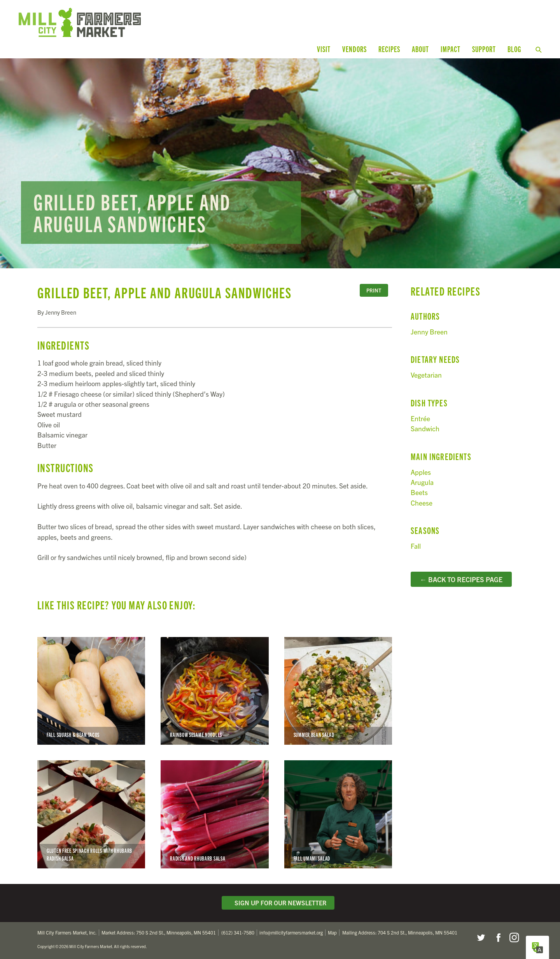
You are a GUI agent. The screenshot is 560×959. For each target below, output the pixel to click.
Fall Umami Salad (338, 814)
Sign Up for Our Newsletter (278, 903)
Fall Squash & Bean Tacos (91, 691)
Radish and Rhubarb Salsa (214, 814)
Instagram (514, 938)
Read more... (280, 163)
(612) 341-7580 (238, 932)
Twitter (481, 938)
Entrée (420, 418)
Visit (324, 49)
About (420, 49)
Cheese (422, 503)
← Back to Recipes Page (461, 579)
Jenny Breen (429, 332)
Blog (514, 49)
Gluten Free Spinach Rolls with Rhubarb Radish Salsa (91, 814)
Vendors (354, 49)
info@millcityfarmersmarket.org (291, 932)
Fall (416, 546)
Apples (421, 472)
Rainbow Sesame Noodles (214, 691)
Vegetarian (426, 375)
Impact (451, 49)
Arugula (422, 482)
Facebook (497, 938)
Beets (419, 492)
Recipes (389, 49)
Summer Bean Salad (338, 691)
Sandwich (425, 428)
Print (374, 290)
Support (484, 49)
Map (332, 932)
